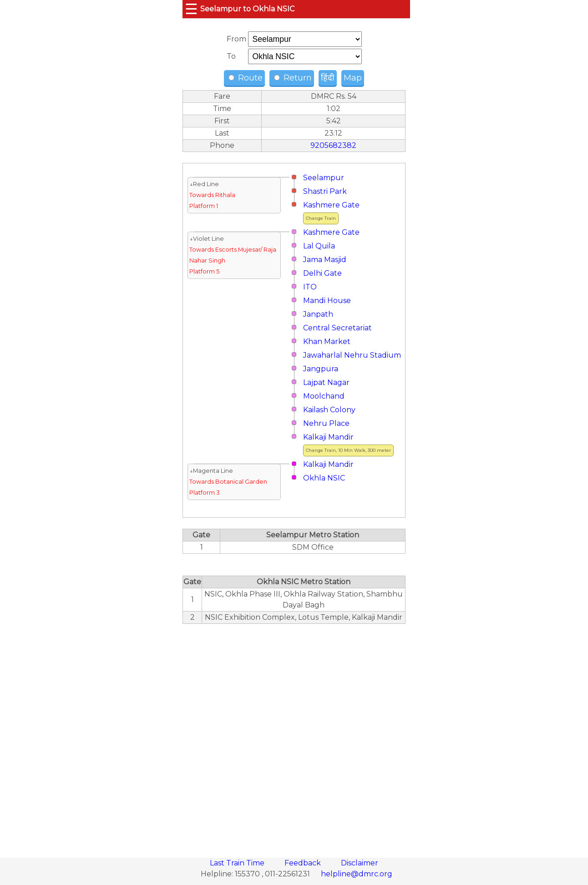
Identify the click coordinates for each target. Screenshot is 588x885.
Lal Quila (319, 246)
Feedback (304, 863)
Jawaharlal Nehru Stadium (352, 355)
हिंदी (328, 78)
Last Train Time (238, 863)
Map (353, 78)
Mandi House (327, 301)
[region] (294, 736)
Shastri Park (325, 191)
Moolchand (324, 396)
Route (246, 78)
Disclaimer (360, 863)
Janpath (318, 314)
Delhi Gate (322, 273)
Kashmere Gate (331, 205)
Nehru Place (326, 423)
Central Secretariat (337, 328)
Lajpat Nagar (326, 382)
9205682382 (333, 145)
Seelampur (324, 178)
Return (293, 78)
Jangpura (321, 369)
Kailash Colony (329, 410)
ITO (310, 287)
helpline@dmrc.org (357, 874)
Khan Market (327, 341)
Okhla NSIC (324, 478)
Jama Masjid (325, 260)
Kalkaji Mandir (328, 437)
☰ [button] (191, 9)
